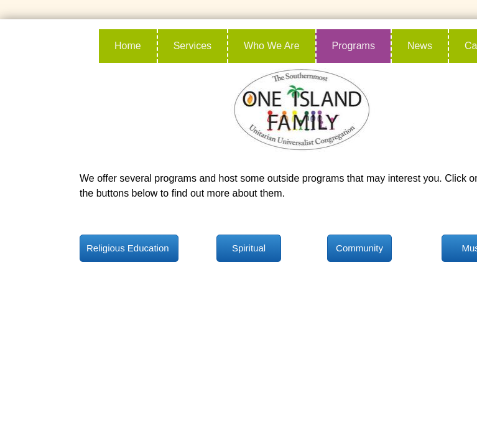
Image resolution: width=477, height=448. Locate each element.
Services (192, 46)
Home (128, 46)
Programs (354, 46)
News (420, 46)
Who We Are (272, 46)
